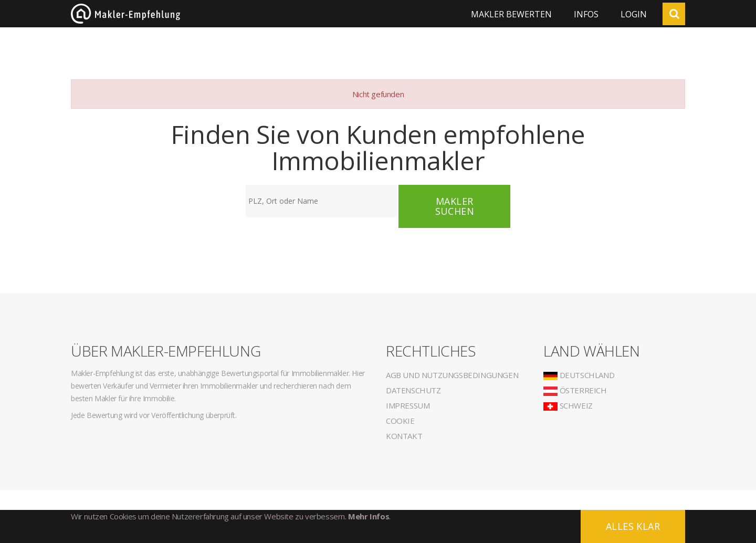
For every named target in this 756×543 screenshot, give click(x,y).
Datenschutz (413, 390)
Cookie (400, 421)
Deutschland (579, 375)
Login (634, 14)
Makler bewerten (511, 14)
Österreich (575, 390)
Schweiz (568, 405)
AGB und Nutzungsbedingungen (452, 375)
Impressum (408, 405)
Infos (586, 14)
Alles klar (633, 526)
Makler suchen (455, 206)
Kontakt (404, 436)
